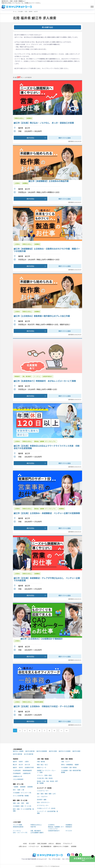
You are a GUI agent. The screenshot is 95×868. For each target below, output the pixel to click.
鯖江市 (36, 11)
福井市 (15, 762)
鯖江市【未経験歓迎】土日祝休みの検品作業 (49, 181)
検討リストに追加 (65, 138)
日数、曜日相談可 (36, 831)
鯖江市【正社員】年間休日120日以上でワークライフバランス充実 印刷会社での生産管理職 (47, 447)
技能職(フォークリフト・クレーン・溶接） (46, 771)
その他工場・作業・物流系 (45, 778)
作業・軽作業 (41, 762)
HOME (25, 843)
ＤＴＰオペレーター (43, 805)
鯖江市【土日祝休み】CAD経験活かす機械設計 (42, 639)
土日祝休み (51, 825)
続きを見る (30, 138)
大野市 (27, 762)
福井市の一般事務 (18, 751)
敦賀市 (21, 762)
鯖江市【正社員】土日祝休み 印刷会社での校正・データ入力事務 (44, 706)
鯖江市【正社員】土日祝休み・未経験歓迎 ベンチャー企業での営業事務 (47, 513)
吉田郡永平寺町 (29, 767)
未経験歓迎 (69, 825)
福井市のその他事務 (65, 751)
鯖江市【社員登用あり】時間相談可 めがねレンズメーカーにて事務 (45, 381)
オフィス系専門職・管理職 (21, 796)
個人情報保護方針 (46, 846)
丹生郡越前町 (17, 773)
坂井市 (21, 767)
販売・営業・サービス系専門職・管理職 (23, 810)
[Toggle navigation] (92, 7)
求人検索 (21, 11)
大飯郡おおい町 (17, 776)
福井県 (31, 11)
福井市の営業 (53, 751)
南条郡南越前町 (27, 770)
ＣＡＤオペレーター (43, 791)
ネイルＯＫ (69, 831)
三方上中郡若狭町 (18, 779)
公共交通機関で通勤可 (37, 832)
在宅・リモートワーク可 (20, 832)
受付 (14, 790)
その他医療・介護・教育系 (69, 767)
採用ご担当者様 (42, 843)
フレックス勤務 (17, 825)
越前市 (15, 767)
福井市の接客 (76, 751)
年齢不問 (33, 827)
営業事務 (30, 787)
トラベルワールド (34, 846)
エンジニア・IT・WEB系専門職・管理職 (47, 812)
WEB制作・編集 (42, 799)
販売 (23, 803)
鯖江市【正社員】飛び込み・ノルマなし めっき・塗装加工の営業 (44, 123)
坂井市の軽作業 (17, 754)
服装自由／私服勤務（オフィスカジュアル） (56, 828)
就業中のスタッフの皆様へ (61, 846)
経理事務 (23, 787)
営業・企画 (16, 803)
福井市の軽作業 (30, 751)
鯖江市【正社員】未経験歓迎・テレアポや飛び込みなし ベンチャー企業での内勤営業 (47, 579)
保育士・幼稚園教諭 (67, 765)
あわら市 (27, 765)
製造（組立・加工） (43, 765)
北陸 (26, 11)
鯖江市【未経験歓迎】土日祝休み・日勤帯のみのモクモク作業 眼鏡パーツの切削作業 (47, 250)
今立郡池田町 (17, 770)
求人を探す (32, 843)
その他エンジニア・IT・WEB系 (46, 808)
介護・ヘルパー (66, 762)
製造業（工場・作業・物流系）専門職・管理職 (47, 782)
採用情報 (74, 846)
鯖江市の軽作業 (29, 754)
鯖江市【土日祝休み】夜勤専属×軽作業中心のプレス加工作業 (42, 316)
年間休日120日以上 (36, 825)
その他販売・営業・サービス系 (22, 806)
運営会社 (58, 843)
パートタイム (17, 831)
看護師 (77, 765)
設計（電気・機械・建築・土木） (47, 794)
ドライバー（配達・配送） (45, 775)
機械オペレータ (42, 767)
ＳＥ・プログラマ (42, 796)
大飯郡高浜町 (27, 773)
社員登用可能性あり (54, 831)
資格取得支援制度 (18, 827)
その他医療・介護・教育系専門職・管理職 (71, 771)
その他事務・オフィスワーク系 (22, 793)
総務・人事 (21, 790)
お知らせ (51, 843)
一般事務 (16, 787)
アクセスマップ (67, 843)
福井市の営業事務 (42, 751)
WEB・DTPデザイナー (44, 802)
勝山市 (15, 765)
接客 (27, 803)
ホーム (15, 11)
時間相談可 (69, 827)
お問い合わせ (23, 846)
